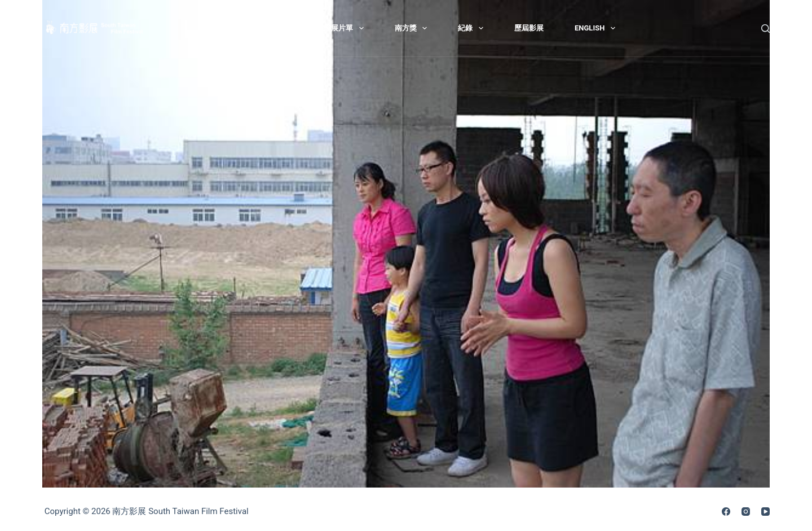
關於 (283, 28)
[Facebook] (726, 512)
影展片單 (346, 28)
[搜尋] (765, 28)
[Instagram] (746, 512)
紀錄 (473, 28)
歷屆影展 (529, 28)
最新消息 (219, 28)
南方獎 (413, 28)
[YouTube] (765, 512)
